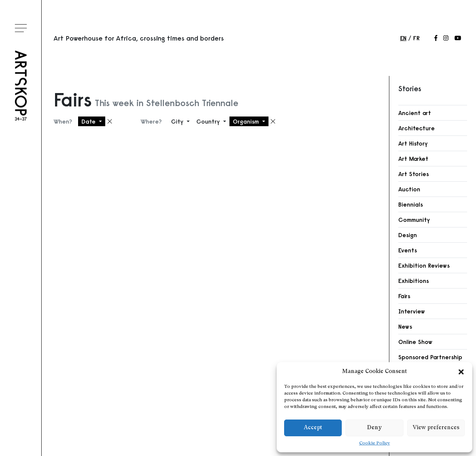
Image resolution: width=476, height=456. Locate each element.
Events (408, 250)
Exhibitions (414, 281)
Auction (409, 189)
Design (408, 235)
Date (89, 121)
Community (414, 220)
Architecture (416, 128)
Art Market (413, 159)
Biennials (411, 204)
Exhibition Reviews (424, 265)
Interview (412, 311)
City (178, 121)
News (405, 326)
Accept (313, 428)
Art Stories (414, 174)
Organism (247, 121)
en (403, 38)
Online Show (415, 342)
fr (416, 38)
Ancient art (415, 113)
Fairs (404, 296)
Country (209, 121)
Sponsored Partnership (430, 357)
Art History (413, 143)
